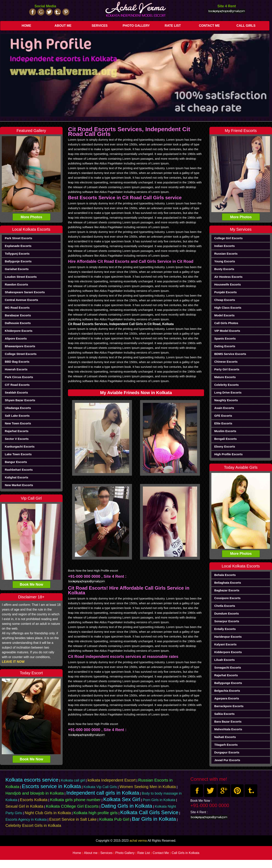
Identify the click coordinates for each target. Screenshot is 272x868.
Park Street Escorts (18, 238)
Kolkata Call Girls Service (149, 812)
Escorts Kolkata (34, 800)
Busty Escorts (224, 269)
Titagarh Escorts (226, 745)
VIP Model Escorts (227, 331)
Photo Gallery (136, 26)
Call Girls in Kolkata (186, 853)
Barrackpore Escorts (229, 706)
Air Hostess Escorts (228, 277)
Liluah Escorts (224, 660)
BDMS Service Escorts (230, 354)
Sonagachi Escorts (228, 667)
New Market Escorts (19, 485)
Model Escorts (224, 315)
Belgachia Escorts (227, 691)
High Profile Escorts (228, 454)
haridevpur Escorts (228, 637)
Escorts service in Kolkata (52, 786)
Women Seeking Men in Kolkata (148, 787)
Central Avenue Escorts (21, 300)
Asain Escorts (224, 408)
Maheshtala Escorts (228, 729)
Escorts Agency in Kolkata (26, 820)
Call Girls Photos (226, 323)
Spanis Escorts (225, 338)
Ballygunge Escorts (228, 683)
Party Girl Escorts (227, 369)
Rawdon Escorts (16, 284)
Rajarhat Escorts (17, 431)
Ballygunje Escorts (18, 261)
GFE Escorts (223, 416)
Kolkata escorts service (32, 780)
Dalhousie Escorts (18, 323)
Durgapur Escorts (227, 752)
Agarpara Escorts (227, 698)
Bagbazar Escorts (227, 590)
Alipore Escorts (16, 338)
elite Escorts (223, 423)
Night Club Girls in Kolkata (48, 813)
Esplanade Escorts (18, 246)
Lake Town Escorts (18, 454)
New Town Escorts (18, 423)
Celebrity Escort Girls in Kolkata (33, 825)
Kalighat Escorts (16, 477)
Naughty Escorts (226, 400)
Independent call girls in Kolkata (103, 793)
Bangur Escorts (16, 462)
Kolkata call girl (73, 780)
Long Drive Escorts (228, 392)
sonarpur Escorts (227, 621)
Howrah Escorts (16, 369)
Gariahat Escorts (17, 269)
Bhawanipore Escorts (20, 346)
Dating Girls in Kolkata (127, 806)
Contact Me (209, 26)
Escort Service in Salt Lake (73, 819)
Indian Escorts (224, 246)
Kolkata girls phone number (75, 800)
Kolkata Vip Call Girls (100, 787)
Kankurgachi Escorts (20, 446)
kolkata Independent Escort (112, 780)
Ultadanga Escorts (18, 408)
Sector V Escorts (17, 439)
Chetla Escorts (225, 606)
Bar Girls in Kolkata (154, 819)
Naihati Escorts (225, 737)
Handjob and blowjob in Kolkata (34, 793)
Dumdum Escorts (226, 613)
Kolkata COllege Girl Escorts (72, 806)
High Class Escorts (228, 308)
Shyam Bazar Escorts (20, 400)
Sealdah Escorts (16, 392)
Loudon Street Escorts (21, 277)
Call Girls (246, 26)
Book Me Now (31, 584)
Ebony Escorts (225, 446)
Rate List (173, 26)
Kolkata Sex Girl (122, 799)
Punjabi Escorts (225, 292)
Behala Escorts (225, 575)
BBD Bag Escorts (17, 362)
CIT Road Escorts (17, 385)
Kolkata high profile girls (96, 813)
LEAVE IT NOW (13, 662)
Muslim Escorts (225, 431)
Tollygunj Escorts (17, 254)
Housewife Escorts (227, 284)
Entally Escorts (225, 629)
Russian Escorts (226, 254)
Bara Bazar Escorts (228, 721)
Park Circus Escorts (19, 377)
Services (100, 26)
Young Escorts (225, 261)
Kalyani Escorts (225, 644)
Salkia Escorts (224, 714)
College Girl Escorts (228, 238)
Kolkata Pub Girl (114, 819)
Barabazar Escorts (18, 315)
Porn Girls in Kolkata (159, 800)
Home (26, 26)
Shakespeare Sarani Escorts (25, 292)
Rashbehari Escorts (19, 470)
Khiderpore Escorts (19, 331)
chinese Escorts (226, 362)
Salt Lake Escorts (17, 416)
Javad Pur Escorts (227, 760)
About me (63, 26)
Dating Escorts (225, 346)
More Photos (31, 217)
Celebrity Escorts (226, 385)
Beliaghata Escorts (228, 583)
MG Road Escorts (17, 308)
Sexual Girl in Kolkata (24, 806)
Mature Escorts (225, 377)
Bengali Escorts (225, 439)
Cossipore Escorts (227, 598)
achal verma (138, 841)
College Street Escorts (21, 354)
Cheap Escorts (225, 300)
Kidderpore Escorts (228, 652)
